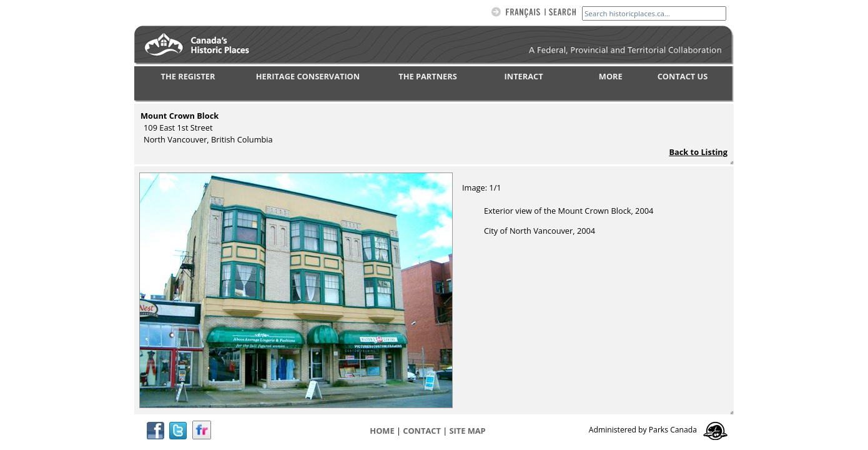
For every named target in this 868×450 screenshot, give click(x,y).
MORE (611, 76)
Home (382, 431)
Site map (468, 431)
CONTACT (422, 431)
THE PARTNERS (427, 76)
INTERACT (524, 76)
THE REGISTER (188, 76)
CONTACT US (683, 76)
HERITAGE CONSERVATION (308, 76)
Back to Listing (698, 152)
